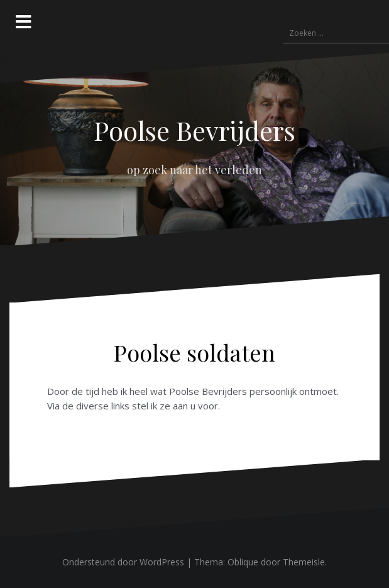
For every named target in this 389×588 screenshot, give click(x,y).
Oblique (243, 562)
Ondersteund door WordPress (123, 562)
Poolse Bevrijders (194, 130)
